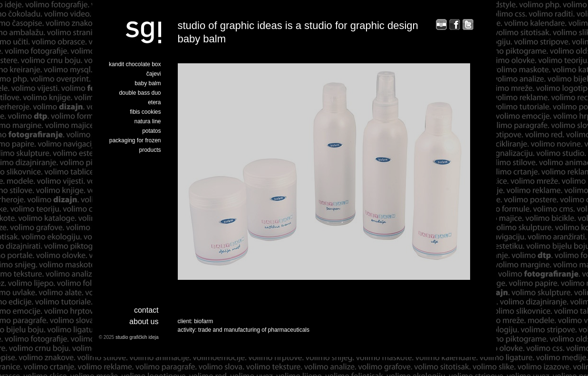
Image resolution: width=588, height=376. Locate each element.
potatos (151, 131)
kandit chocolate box (135, 64)
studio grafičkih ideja (137, 337)
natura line (147, 121)
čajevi (154, 74)
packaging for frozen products (135, 145)
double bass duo (140, 93)
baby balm (148, 83)
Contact (146, 310)
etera (154, 102)
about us (144, 322)
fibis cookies (145, 112)
